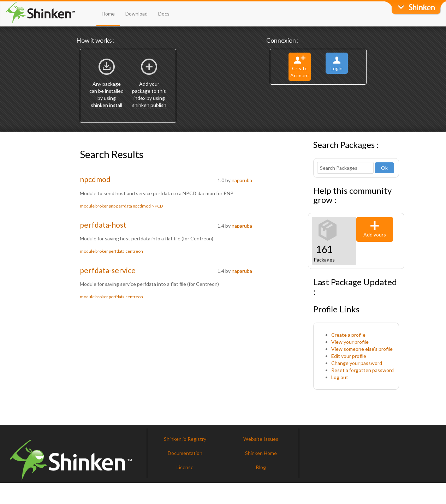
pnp (112, 206)
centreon (134, 251)
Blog (261, 467)
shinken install (106, 105)
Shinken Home (261, 453)
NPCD (157, 206)
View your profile (350, 342)
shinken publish (149, 105)
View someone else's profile (362, 349)
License (185, 467)
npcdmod (95, 179)
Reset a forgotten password (362, 370)
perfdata (124, 206)
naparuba (242, 180)
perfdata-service (108, 270)
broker (102, 206)
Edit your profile (349, 356)
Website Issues (261, 439)
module (87, 206)
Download (136, 14)
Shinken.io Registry (185, 439)
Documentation (185, 453)
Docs (164, 14)
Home (108, 14)
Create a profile (348, 335)
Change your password (357, 363)
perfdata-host (103, 225)
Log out (340, 377)
